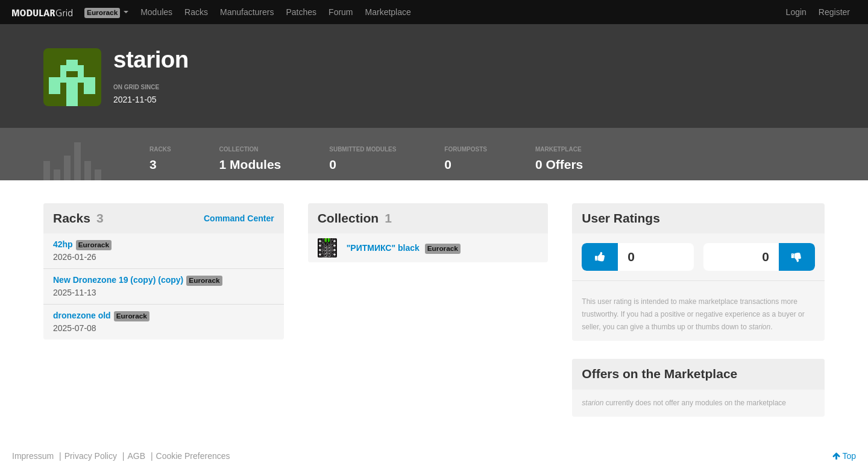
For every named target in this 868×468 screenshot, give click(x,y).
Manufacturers (247, 12)
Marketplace (388, 12)
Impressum (33, 456)
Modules (156, 12)
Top (844, 456)
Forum (341, 12)
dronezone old (82, 315)
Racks (196, 12)
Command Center (239, 218)
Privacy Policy (91, 456)
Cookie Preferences (193, 456)
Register (834, 12)
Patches (301, 12)
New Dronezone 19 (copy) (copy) (118, 280)
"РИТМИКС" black (384, 248)
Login (796, 12)
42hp (63, 244)
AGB (136, 456)
